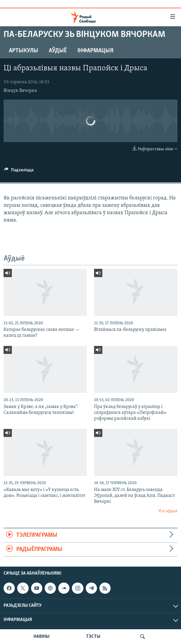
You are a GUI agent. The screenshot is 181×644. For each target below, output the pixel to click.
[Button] (19, 171)
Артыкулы (24, 51)
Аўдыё (58, 51)
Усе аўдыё (168, 511)
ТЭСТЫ (93, 637)
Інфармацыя (96, 51)
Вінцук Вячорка (20, 91)
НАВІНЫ (41, 637)
